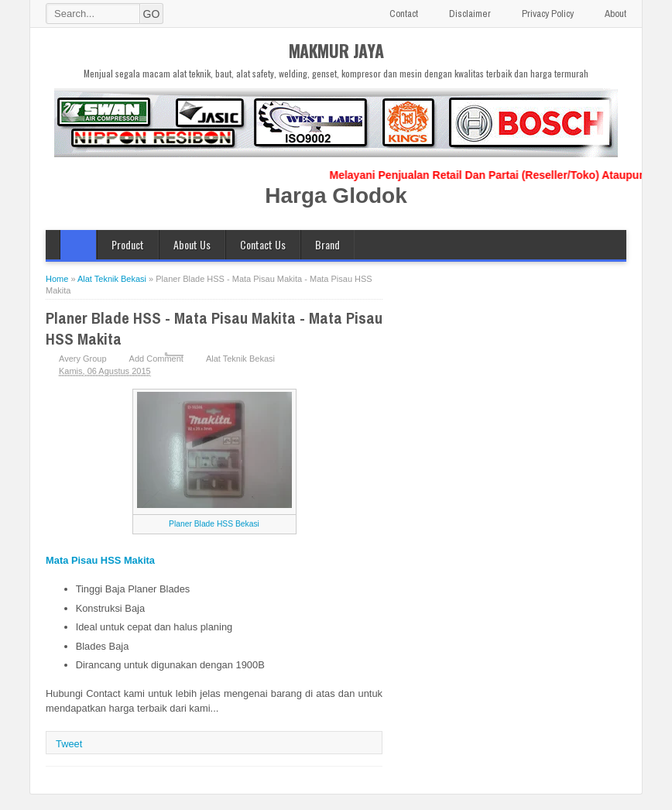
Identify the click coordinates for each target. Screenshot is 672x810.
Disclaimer (470, 14)
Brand (327, 244)
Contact (404, 14)
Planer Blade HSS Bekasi (214, 524)
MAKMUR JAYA (336, 50)
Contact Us (263, 244)
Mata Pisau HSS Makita (100, 560)
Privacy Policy (548, 14)
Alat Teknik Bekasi (240, 359)
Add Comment (156, 359)
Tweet (69, 744)
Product (128, 244)
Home (78, 245)
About (615, 14)
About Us (192, 244)
